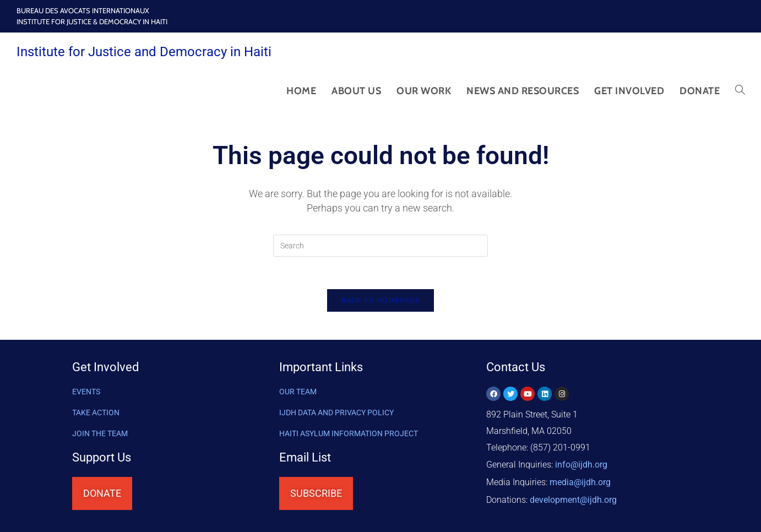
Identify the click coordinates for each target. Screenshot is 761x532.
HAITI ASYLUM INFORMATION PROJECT (349, 435)
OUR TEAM (298, 393)
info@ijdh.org (581, 466)
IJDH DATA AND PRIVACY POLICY (336, 414)
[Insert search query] (380, 246)
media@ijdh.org (580, 482)
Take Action (96, 414)
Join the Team (100, 435)
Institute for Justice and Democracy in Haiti (144, 52)
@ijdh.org (573, 499)
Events (86, 393)
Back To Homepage (381, 302)
